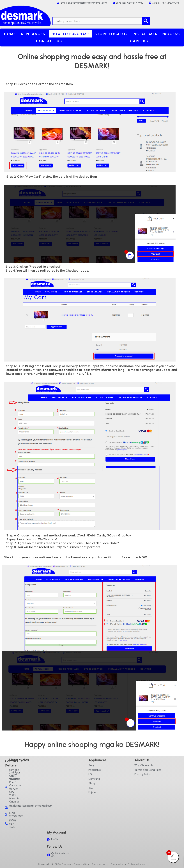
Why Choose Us (144, 765)
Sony (91, 765)
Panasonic (95, 770)
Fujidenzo (94, 792)
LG (90, 774)
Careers (139, 41)
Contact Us (49, 41)
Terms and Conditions (148, 770)
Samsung (94, 779)
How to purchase (71, 34)
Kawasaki (15, 779)
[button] (34, 34)
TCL (91, 788)
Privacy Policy (143, 774)
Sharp (92, 783)
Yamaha (14, 770)
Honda (13, 765)
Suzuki (13, 774)
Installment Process (156, 34)
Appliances (33, 34)
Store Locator (111, 34)
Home (10, 34)
